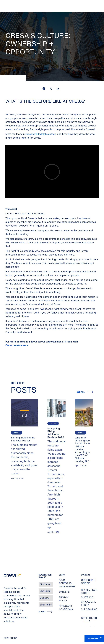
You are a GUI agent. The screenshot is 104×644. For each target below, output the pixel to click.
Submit (42, 612)
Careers (64, 592)
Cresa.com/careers (17, 345)
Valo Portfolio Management (67, 583)
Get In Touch (89, 619)
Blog (17, 433)
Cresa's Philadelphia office (41, 134)
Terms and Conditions (66, 608)
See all (81, 392)
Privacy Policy (64, 599)
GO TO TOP (93, 638)
